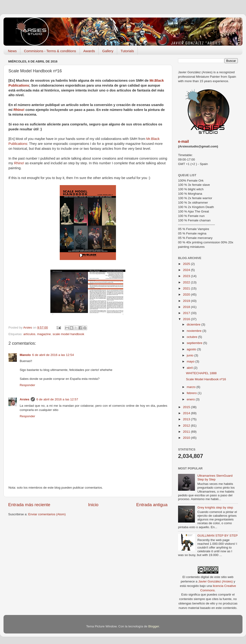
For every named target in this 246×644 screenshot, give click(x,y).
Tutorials (127, 51)
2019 (187, 301)
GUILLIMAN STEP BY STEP (217, 536)
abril (190, 368)
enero (191, 399)
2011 (187, 432)
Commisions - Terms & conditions (50, 51)
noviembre (195, 331)
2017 (187, 313)
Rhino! (19, 110)
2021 (187, 288)
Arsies (24, 399)
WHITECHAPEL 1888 (201, 373)
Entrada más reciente (29, 505)
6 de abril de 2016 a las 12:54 (53, 355)
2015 (187, 407)
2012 (187, 426)
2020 (187, 295)
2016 (187, 319)
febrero (192, 393)
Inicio (93, 505)
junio (190, 355)
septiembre (195, 343)
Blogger (154, 626)
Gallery (108, 51)
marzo (192, 387)
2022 (187, 282)
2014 (187, 413)
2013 (187, 419)
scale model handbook (68, 334)
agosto (192, 349)
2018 (187, 307)
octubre (192, 337)
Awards (89, 51)
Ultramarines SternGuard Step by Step (215, 478)
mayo (191, 361)
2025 (187, 264)
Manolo (25, 355)
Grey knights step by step (215, 507)
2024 (187, 270)
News (12, 51)
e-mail (183, 141)
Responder (27, 385)
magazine (44, 334)
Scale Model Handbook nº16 (206, 379)
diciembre (194, 324)
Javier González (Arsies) (215, 581)
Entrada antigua (152, 505)
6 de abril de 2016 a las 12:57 (57, 399)
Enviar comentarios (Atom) (47, 514)
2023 (187, 276)
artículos (29, 334)
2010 (187, 438)
